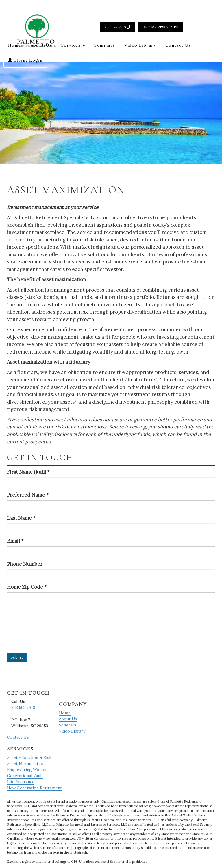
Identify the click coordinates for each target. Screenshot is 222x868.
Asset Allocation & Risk (29, 757)
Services (73, 45)
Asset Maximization (26, 763)
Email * (15, 541)
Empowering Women (27, 770)
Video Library (140, 45)
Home (15, 45)
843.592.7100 (118, 27)
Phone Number (25, 564)
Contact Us (178, 45)
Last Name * (21, 518)
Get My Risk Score (161, 27)
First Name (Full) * (28, 472)
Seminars (105, 45)
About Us (41, 45)
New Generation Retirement (34, 788)
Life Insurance (21, 782)
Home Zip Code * (27, 587)
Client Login (25, 60)
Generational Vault (25, 776)
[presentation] (31, 627)
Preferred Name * (28, 495)
